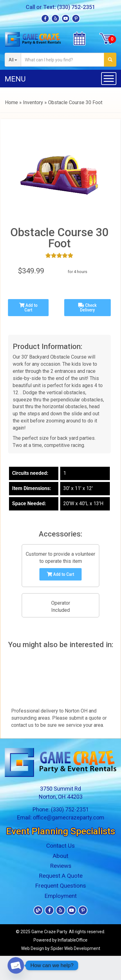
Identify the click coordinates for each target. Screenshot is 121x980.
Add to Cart (28, 308)
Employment (60, 896)
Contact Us (60, 846)
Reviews (61, 866)
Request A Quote (61, 876)
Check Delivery (87, 308)
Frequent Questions (60, 886)
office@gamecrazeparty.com (69, 817)
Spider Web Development (75, 948)
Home (11, 102)
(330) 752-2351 (76, 7)
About (60, 856)
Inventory (33, 102)
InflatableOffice (73, 940)
